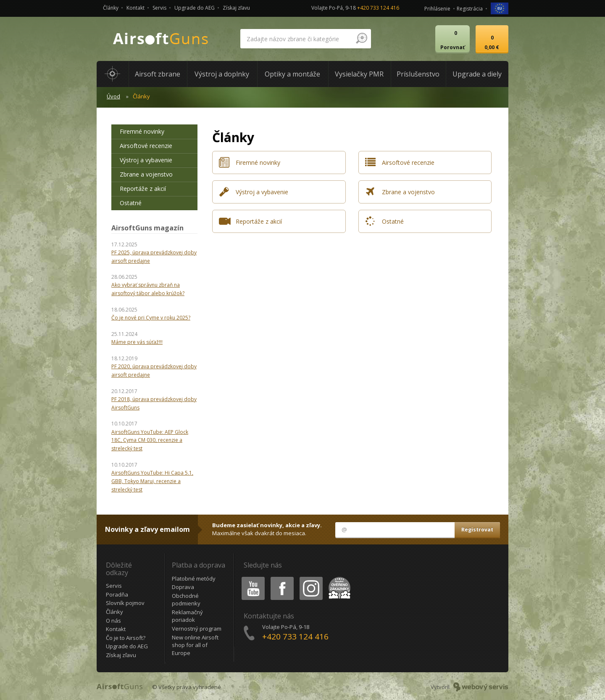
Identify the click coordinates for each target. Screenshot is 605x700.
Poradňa (117, 594)
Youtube (251, 578)
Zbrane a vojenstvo (146, 174)
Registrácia (470, 9)
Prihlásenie (437, 9)
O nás (113, 621)
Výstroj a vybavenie (146, 160)
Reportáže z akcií (143, 189)
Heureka (338, 578)
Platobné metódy (194, 578)
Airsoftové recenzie (146, 146)
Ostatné (131, 203)
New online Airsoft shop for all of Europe (195, 645)
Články (111, 8)
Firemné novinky (142, 131)
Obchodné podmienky (186, 600)
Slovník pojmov (125, 603)
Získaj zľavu (236, 8)
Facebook (281, 578)
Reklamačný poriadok (187, 616)
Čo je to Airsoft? (126, 638)
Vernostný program (197, 629)
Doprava (183, 587)
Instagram (310, 578)
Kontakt (135, 8)
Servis (159, 8)
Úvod (113, 96)
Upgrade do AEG (195, 8)
